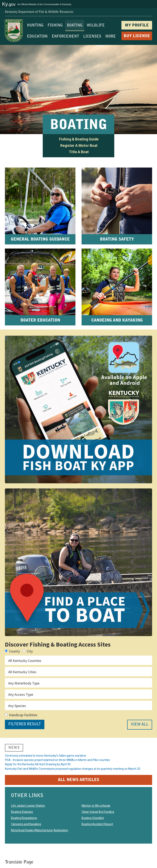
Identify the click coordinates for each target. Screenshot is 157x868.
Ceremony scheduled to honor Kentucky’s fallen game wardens (45, 757)
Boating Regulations (24, 825)
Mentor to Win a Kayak (96, 813)
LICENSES (92, 37)
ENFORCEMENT (65, 37)
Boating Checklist (93, 825)
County (12, 651)
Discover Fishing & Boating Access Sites (58, 644)
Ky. (9, 4)
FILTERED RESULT (25, 724)
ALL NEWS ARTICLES (78, 787)
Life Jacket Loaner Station (28, 813)
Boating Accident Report (97, 832)
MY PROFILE (137, 26)
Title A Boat (79, 152)
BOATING (75, 26)
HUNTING (35, 26)
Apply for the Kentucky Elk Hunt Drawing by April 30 (38, 769)
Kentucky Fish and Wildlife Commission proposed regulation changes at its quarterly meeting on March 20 (73, 775)
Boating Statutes (22, 819)
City (28, 651)
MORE (110, 37)
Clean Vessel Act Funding (98, 819)
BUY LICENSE (137, 36)
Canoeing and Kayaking (26, 832)
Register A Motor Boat (79, 146)
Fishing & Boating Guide (79, 139)
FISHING (55, 26)
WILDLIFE (96, 26)
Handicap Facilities (21, 715)
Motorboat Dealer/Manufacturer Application (40, 838)
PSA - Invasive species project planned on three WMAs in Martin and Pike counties (57, 763)
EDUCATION (37, 37)
